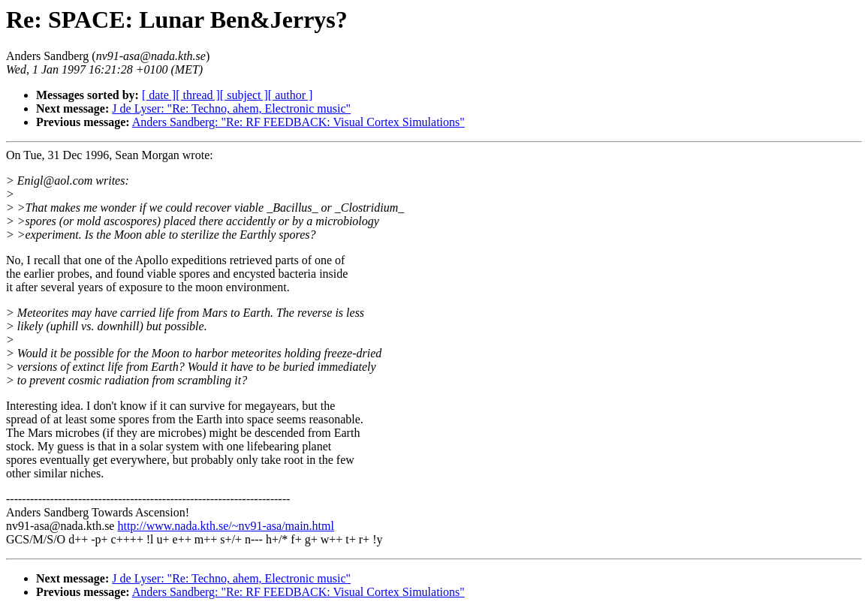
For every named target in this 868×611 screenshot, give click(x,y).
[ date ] (159, 95)
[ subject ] (244, 95)
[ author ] (291, 95)
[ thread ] (198, 95)
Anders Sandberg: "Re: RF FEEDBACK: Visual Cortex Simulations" (298, 122)
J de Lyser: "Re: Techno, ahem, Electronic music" (231, 108)
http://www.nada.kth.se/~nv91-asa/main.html (225, 526)
